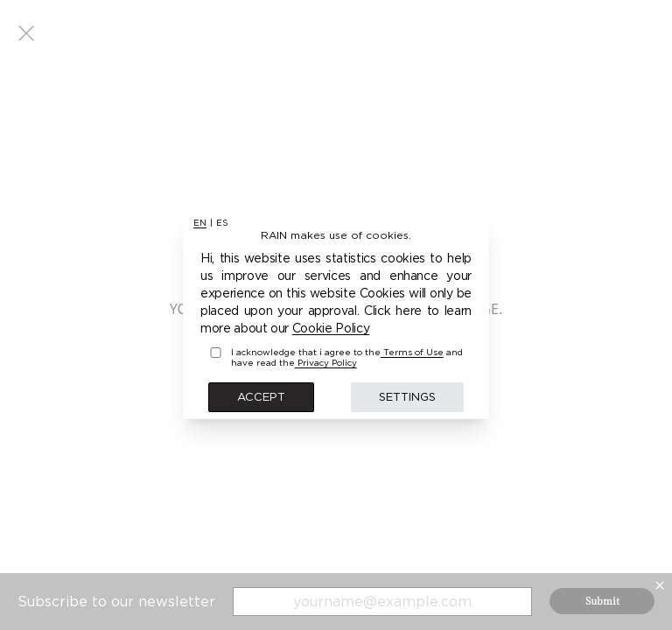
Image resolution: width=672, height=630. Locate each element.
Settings (407, 396)
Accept (261, 396)
